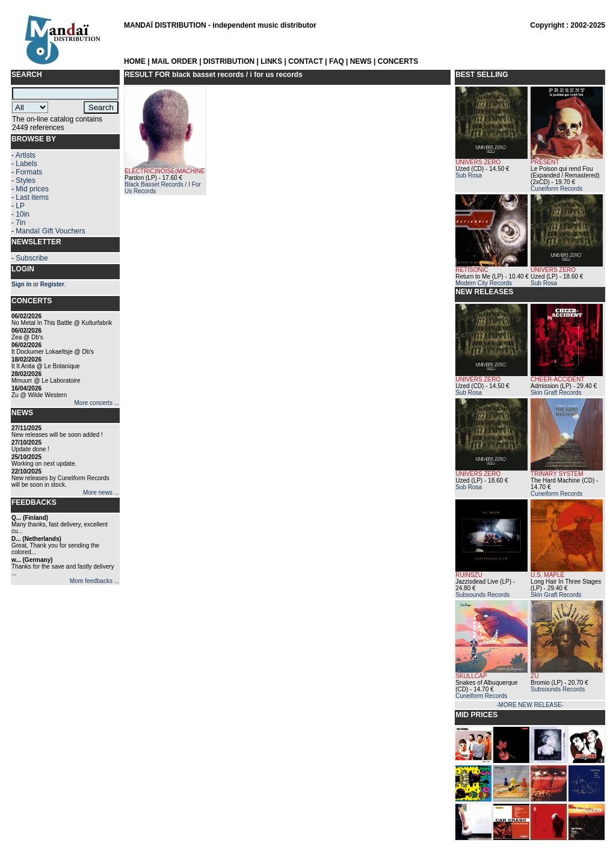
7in (20, 223)
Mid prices (32, 189)
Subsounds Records (482, 595)
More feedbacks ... (94, 581)
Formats (29, 172)
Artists (26, 155)
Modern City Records (484, 283)
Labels (26, 164)
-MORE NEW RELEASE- (530, 705)
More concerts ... (97, 403)
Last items (32, 197)
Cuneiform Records (556, 189)
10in (23, 214)
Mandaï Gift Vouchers (50, 231)
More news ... (101, 492)
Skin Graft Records (556, 393)
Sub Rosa (469, 175)
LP (20, 206)
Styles (26, 181)
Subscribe (32, 258)
